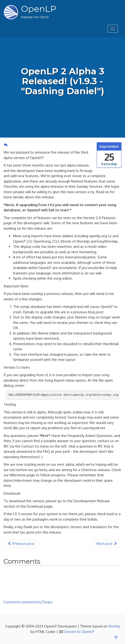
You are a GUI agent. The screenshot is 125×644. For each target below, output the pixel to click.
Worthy (114, 626)
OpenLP (39, 9)
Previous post (21, 544)
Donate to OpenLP (79, 632)
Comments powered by (28, 602)
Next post (107, 544)
